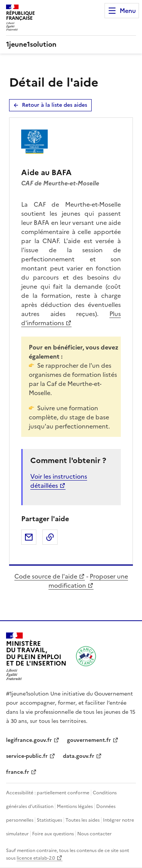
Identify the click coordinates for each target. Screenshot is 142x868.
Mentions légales (75, 806)
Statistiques (49, 820)
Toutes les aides (83, 820)
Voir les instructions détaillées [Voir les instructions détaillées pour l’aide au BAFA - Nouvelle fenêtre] (59, 481)
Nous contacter (94, 834)
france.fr (18, 772)
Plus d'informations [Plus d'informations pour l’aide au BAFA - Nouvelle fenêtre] (71, 318)
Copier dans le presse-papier (50, 537)
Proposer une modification (88, 581)
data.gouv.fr (79, 756)
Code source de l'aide (46, 576)
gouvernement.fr (89, 740)
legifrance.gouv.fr (29, 740)
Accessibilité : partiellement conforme (48, 793)
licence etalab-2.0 (36, 858)
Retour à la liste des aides (55, 105)
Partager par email (29, 537)
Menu (128, 11)
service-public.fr (27, 756)
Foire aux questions (53, 834)
